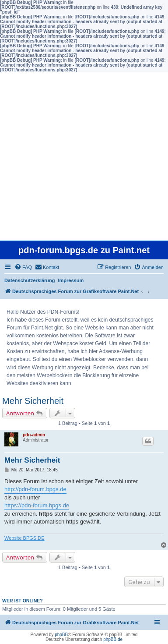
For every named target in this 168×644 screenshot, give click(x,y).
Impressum (71, 280)
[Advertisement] (84, 156)
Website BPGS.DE (24, 538)
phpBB (61, 635)
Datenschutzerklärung (30, 280)
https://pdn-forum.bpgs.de (37, 505)
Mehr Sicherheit (33, 401)
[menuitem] (23, 267)
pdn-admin (34, 435)
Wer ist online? (23, 601)
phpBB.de (113, 639)
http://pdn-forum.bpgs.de (35, 489)
